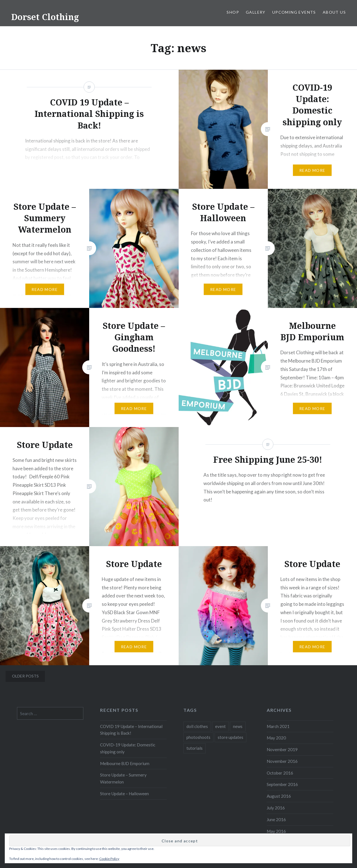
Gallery (256, 12)
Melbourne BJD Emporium (125, 763)
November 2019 (282, 749)
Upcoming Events (294, 12)
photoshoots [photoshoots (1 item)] (198, 737)
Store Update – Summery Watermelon (123, 778)
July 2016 (276, 808)
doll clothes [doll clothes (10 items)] (197, 726)
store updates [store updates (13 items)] (230, 737)
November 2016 (282, 761)
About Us (334, 12)
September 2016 (282, 784)
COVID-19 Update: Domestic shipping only (128, 748)
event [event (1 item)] (220, 726)
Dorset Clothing (45, 17)
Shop (233, 12)
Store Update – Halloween (124, 794)
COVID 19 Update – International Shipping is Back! (131, 730)
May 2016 (276, 831)
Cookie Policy (109, 859)
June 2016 (276, 819)
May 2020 (276, 738)
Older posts (25, 676)
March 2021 (278, 726)
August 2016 (279, 796)
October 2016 (280, 773)
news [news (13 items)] (238, 726)
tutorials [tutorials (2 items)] (195, 748)
